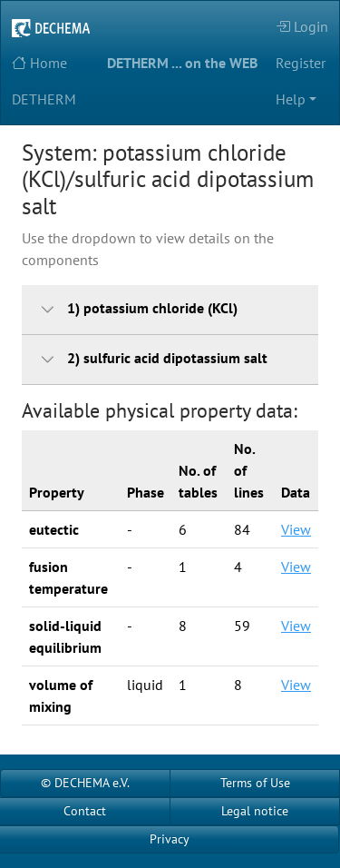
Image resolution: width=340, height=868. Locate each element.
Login (302, 26)
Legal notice (255, 811)
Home (39, 63)
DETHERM (44, 99)
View (296, 529)
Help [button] (291, 99)
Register (301, 63)
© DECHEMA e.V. (85, 783)
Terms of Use (255, 783)
